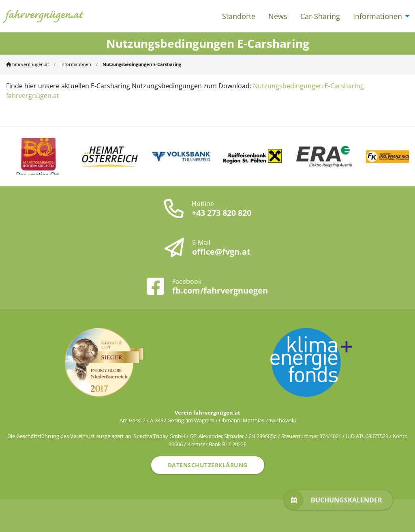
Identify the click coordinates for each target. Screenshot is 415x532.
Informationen (76, 64)
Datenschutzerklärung (208, 465)
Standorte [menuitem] (239, 16)
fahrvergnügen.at (28, 64)
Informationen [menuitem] (378, 16)
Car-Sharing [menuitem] (320, 16)
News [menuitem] (278, 16)
